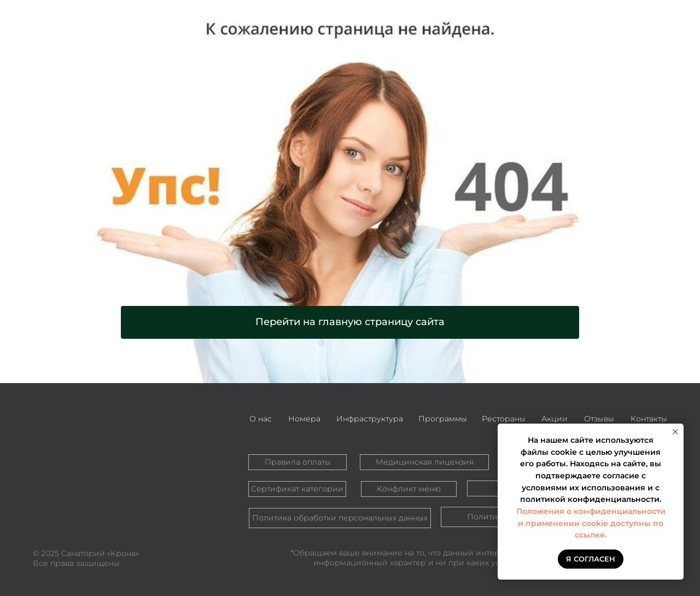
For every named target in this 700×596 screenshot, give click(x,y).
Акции (555, 419)
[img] (96, 450)
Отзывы (599, 419)
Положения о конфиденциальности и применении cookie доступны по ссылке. (591, 523)
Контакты (649, 419)
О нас (261, 419)
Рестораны (504, 419)
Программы (443, 419)
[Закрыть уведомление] (675, 432)
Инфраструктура (370, 419)
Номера (304, 419)
